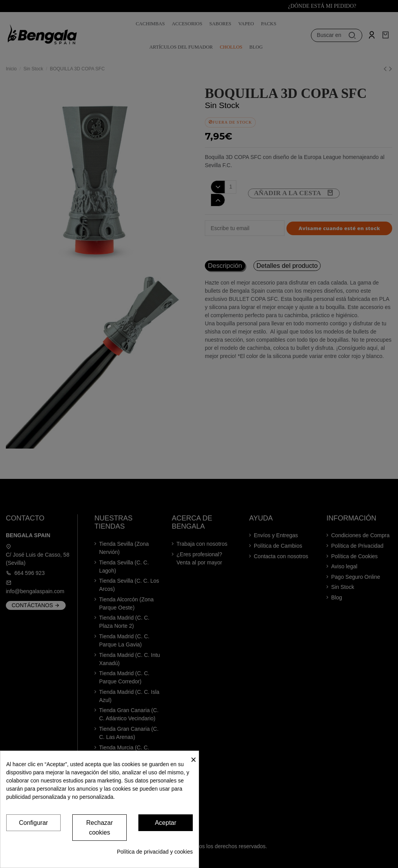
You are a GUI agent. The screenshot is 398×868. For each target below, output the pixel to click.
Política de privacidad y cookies (155, 852)
